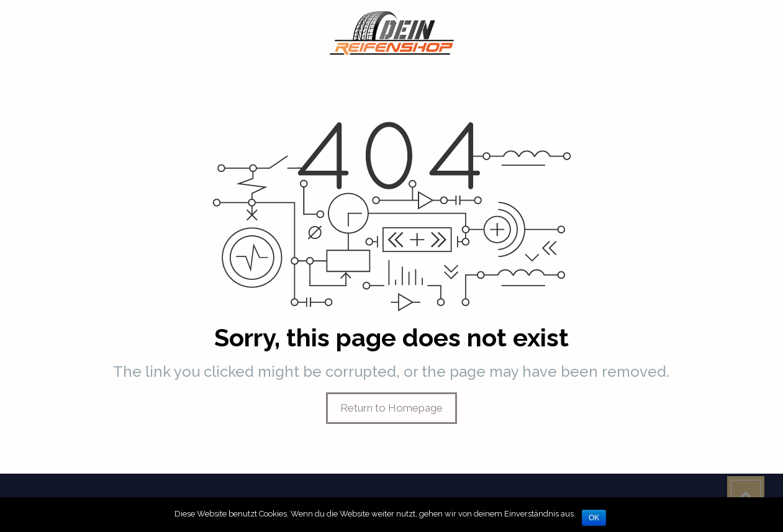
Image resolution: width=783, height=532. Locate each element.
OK (594, 518)
